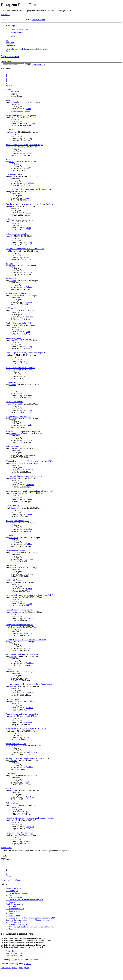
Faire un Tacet (11, 565)
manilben (13, 147)
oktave (8, 100)
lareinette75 (14, 538)
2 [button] (6, 75)
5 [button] (6, 81)
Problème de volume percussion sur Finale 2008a (25, 249)
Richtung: (60, 851)
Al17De (12, 627)
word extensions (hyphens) (16, 293)
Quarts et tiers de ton (14, 174)
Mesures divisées (12, 506)
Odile (28, 782)
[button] (9, 85)
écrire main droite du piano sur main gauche (23, 431)
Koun (11, 325)
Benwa (12, 835)
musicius (29, 618)
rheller (28, 153)
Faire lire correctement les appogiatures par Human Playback (29, 204)
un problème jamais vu (15, 338)
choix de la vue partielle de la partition (21, 368)
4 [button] (6, 79)
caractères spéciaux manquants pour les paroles (24, 476)
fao (27, 812)
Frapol (12, 355)
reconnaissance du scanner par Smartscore (22, 654)
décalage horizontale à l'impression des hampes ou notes (27, 758)
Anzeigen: (13, 851)
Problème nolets (12, 308)
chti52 (12, 162)
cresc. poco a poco (13, 699)
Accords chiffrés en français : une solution (22, 714)
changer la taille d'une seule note (18, 417)
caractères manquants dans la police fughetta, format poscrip (29, 684)
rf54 (11, 642)
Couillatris (13, 478)
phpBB (13, 960)
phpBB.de (28, 964)
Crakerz (12, 117)
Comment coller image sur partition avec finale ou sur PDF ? (29, 595)
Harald (29, 109)
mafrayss (13, 463)
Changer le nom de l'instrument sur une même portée (26, 640)
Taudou (12, 295)
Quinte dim (10, 669)
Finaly (12, 206)
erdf (11, 236)
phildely (12, 776)
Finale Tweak (11, 278)
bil (10, 370)
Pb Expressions (12, 803)
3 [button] (6, 77)
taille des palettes (12, 446)
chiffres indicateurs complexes (17, 234)
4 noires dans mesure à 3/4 (16, 744)
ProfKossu (13, 177)
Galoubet (13, 281)
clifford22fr (14, 340)
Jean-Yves (13, 790)
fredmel (12, 731)
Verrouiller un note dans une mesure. (20, 833)
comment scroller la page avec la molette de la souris (26, 729)
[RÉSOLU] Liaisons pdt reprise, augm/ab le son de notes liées (30, 818)
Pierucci (12, 266)
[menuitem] (20, 30)
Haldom (29, 395)
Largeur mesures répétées (16, 550)
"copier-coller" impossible (16, 580)
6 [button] (6, 83)
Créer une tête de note (14, 402)
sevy (11, 671)
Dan (28, 737)
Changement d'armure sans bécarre (19, 625)
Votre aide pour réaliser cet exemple (20, 610)
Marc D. (12, 251)
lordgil (29, 648)
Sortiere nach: (37, 851)
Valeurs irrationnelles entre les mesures (21, 115)
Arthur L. (13, 132)
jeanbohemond (15, 434)
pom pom (13, 310)
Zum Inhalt (5, 15)
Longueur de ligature (14, 383)
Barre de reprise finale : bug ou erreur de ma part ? (25, 353)
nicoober (12, 404)
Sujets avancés (10, 56)
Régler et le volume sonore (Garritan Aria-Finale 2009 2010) (29, 461)
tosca (11, 701)
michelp (29, 138)
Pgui (11, 191)
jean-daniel (13, 102)
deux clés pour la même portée (18, 521)
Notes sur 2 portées (13, 160)
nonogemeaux (15, 493)
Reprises (9, 788)
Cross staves (11, 773)
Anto (11, 582)
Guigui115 (13, 820)
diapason (9, 264)
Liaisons (9, 219)
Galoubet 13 (31, 500)
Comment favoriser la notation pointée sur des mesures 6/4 (28, 189)
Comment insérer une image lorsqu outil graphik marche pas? (29, 491)
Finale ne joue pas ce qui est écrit (19, 323)
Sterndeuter (30, 124)
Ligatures (9, 130)
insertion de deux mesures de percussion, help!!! (24, 145)
